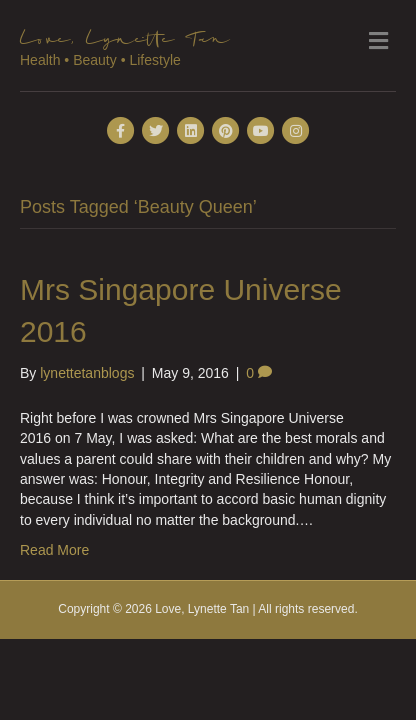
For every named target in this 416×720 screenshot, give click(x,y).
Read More (54, 550)
